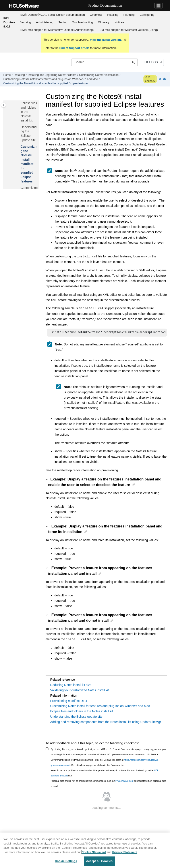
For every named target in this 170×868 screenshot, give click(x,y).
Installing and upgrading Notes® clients (52, 75)
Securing (25, 22)
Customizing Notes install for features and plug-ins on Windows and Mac (100, 706)
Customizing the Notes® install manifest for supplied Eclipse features (46, 83)
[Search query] (104, 62)
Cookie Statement (94, 852)
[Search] (133, 62)
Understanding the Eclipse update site (76, 717)
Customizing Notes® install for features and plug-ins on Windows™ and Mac (50, 79)
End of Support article (74, 48)
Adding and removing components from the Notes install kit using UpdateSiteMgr (106, 722)
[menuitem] (52, 15)
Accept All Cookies (99, 861)
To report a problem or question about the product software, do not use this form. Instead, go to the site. (105, 774)
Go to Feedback (149, 79)
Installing (113, 15)
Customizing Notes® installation (99, 75)
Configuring (147, 15)
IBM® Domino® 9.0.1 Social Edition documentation (52, 15)
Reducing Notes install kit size (71, 685)
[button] (19, 103)
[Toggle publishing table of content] (3, 105)
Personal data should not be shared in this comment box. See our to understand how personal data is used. (109, 784)
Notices (119, 22)
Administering (45, 22)
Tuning (63, 22)
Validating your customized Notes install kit (79, 691)
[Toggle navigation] (158, 6)
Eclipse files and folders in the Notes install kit (82, 712)
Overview (96, 15)
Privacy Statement (124, 781)
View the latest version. (105, 40)
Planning (129, 15)
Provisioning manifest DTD (69, 701)
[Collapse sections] (160, 79)
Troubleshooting (83, 22)
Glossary (104, 22)
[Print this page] (165, 79)
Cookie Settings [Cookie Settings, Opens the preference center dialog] (66, 861)
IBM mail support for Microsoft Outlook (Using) (128, 30)
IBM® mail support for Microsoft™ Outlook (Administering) (57, 30)
